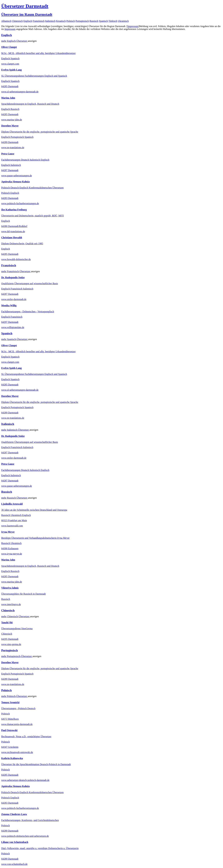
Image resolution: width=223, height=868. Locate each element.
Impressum (133, 26)
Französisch (39, 21)
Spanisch (103, 21)
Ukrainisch (123, 21)
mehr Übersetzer (15, 41)
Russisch (94, 21)
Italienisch (50, 21)
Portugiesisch (82, 21)
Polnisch (71, 21)
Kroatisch (61, 21)
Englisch (28, 21)
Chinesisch (17, 21)
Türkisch (113, 21)
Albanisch (6, 21)
